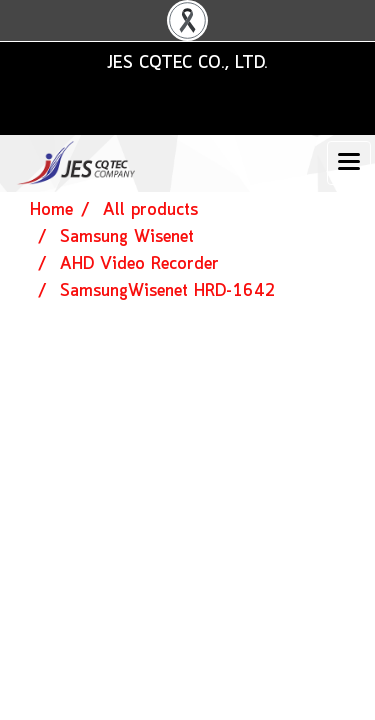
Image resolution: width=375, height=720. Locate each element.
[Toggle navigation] (349, 163)
